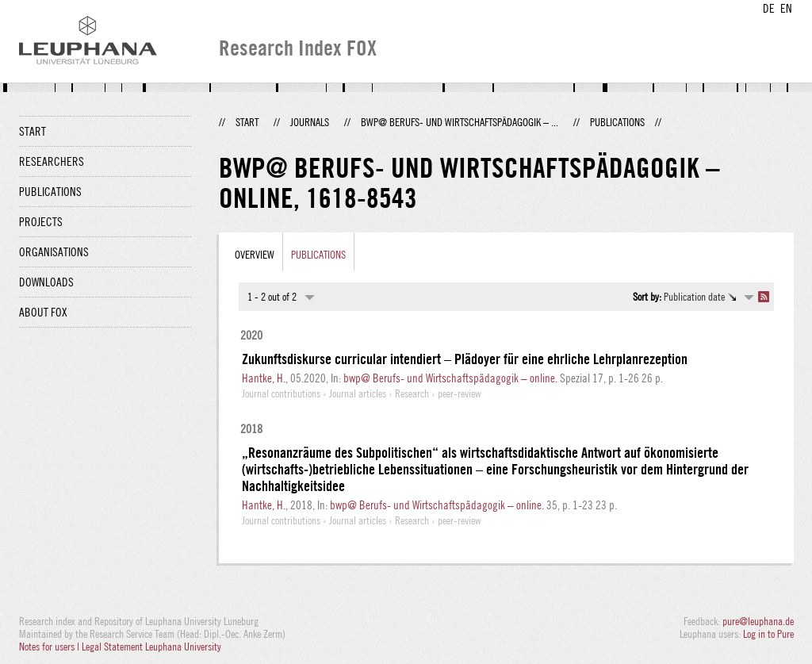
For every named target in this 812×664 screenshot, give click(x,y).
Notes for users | (50, 647)
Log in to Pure (768, 634)
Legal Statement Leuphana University (151, 647)
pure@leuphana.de (758, 621)
